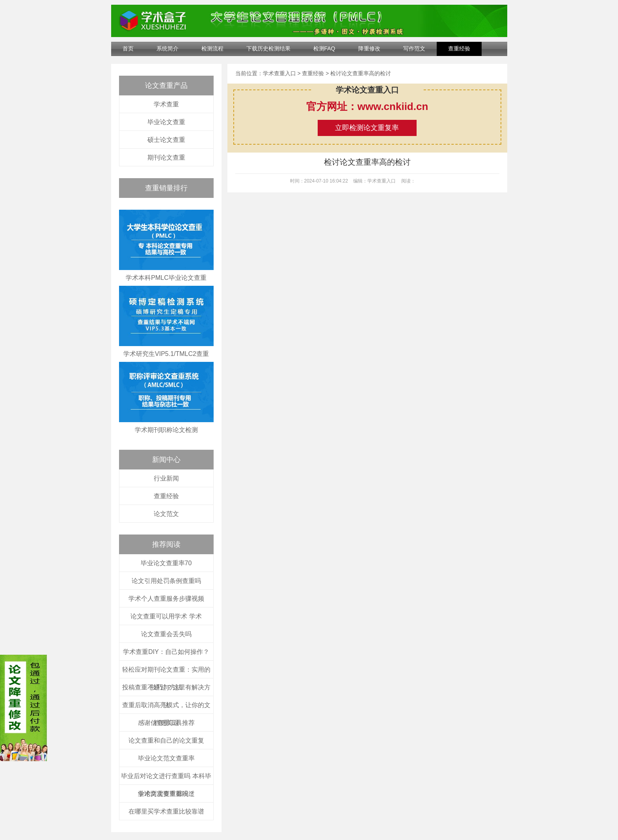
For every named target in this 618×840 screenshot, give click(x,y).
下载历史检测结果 (268, 48)
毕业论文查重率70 (166, 563)
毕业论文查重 (166, 122)
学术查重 (166, 104)
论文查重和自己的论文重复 (166, 740)
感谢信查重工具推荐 (166, 723)
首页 (128, 48)
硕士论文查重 (166, 140)
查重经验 (459, 48)
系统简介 (168, 48)
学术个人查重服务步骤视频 (166, 599)
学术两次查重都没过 (166, 794)
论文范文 (166, 514)
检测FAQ (324, 48)
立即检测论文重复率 (367, 128)
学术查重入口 (279, 73)
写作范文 (414, 48)
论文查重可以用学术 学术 (166, 616)
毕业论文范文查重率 (166, 758)
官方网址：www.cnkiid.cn (367, 106)
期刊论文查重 (166, 157)
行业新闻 (166, 478)
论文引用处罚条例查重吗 (166, 581)
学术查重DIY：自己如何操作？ (166, 652)
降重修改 (369, 48)
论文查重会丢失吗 (166, 634)
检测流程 (212, 48)
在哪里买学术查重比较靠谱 (166, 811)
